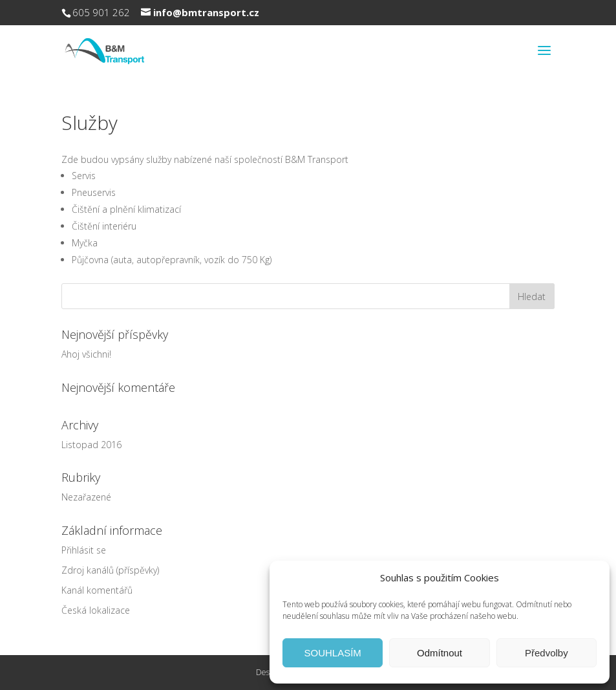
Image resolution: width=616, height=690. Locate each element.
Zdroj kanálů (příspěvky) (110, 570)
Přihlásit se (84, 550)
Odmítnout (440, 653)
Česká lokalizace (96, 610)
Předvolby (547, 653)
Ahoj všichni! (86, 354)
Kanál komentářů (97, 590)
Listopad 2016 (91, 445)
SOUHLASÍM (332, 653)
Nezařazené (86, 497)
